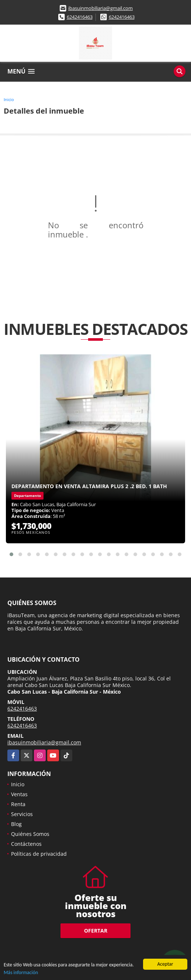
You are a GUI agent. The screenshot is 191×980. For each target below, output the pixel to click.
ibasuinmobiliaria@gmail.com (100, 8)
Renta (18, 804)
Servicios (22, 814)
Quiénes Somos (30, 834)
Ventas (19, 794)
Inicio (9, 99)
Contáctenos (26, 844)
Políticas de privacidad (39, 854)
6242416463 (80, 17)
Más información (21, 973)
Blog (16, 824)
